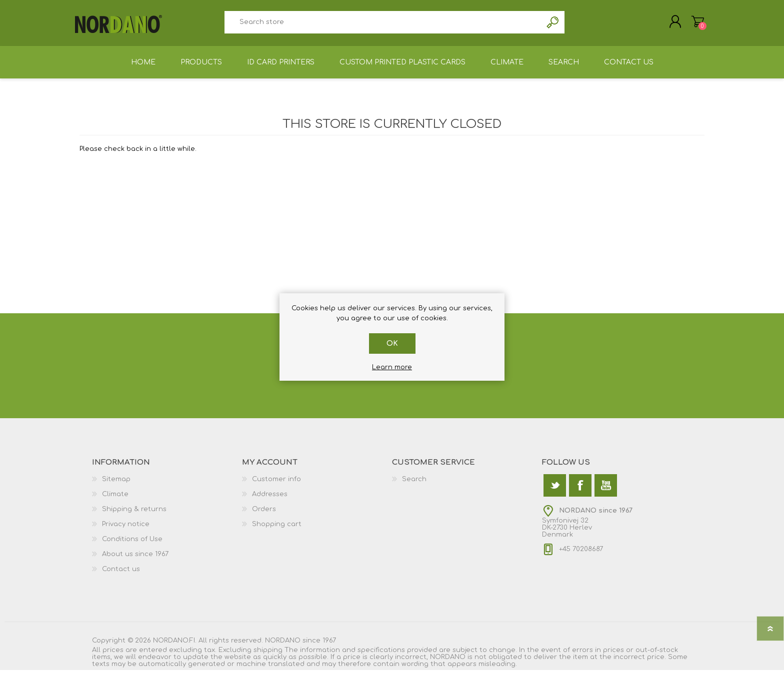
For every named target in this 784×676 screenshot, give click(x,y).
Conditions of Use (132, 545)
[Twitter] (555, 491)
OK (392, 343)
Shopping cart (693, 24)
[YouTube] (606, 491)
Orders (264, 515)
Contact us (121, 575)
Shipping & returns (134, 515)
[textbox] (383, 25)
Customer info (276, 485)
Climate (115, 500)
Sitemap (116, 485)
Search (553, 25)
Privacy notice (126, 530)
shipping (268, 656)
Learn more (392, 367)
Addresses (270, 500)
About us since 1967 (135, 560)
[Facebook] (580, 491)
